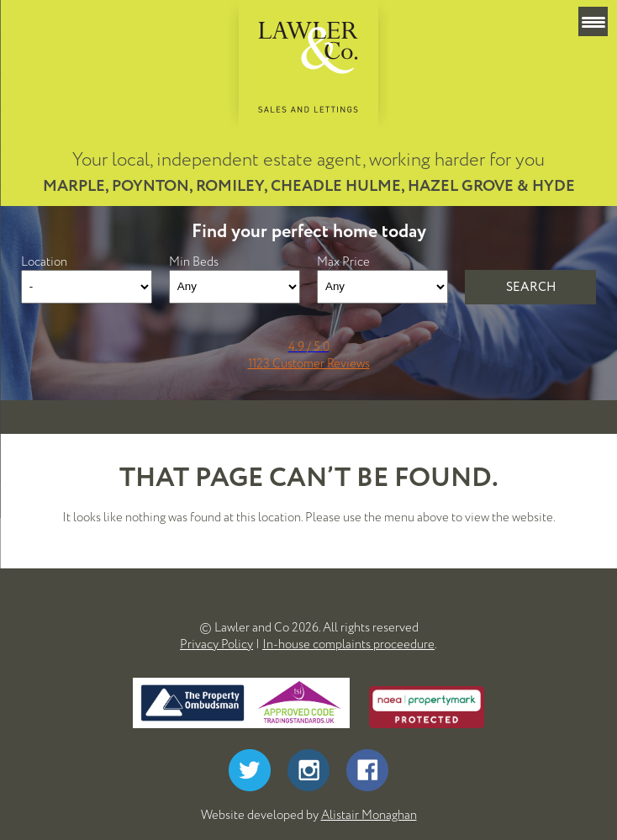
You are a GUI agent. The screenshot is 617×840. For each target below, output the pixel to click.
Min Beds (194, 262)
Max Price (343, 262)
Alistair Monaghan (369, 815)
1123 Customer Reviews (309, 363)
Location (44, 262)
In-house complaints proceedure (348, 644)
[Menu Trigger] (593, 21)
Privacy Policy (216, 644)
